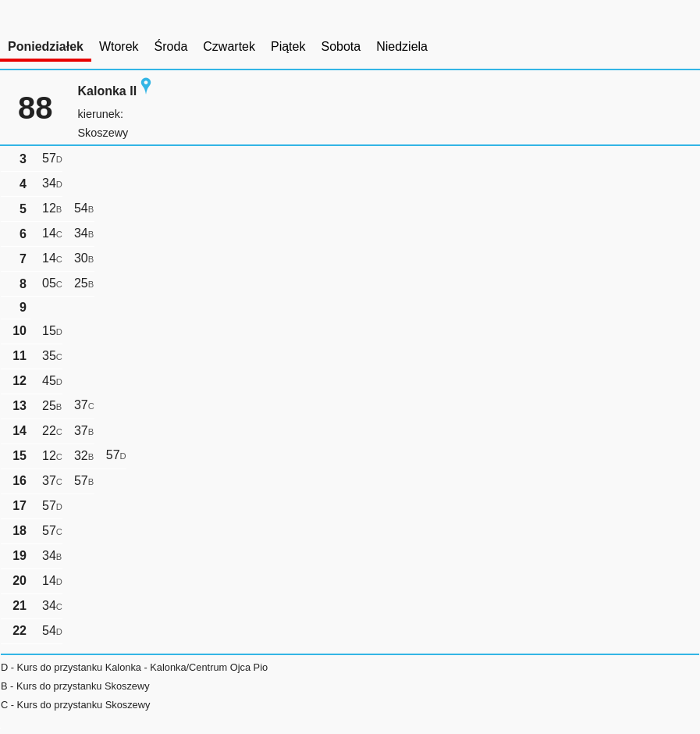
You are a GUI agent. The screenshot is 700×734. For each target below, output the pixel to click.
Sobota (341, 46)
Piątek (288, 46)
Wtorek (119, 46)
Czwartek (229, 46)
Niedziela (402, 46)
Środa (171, 46)
